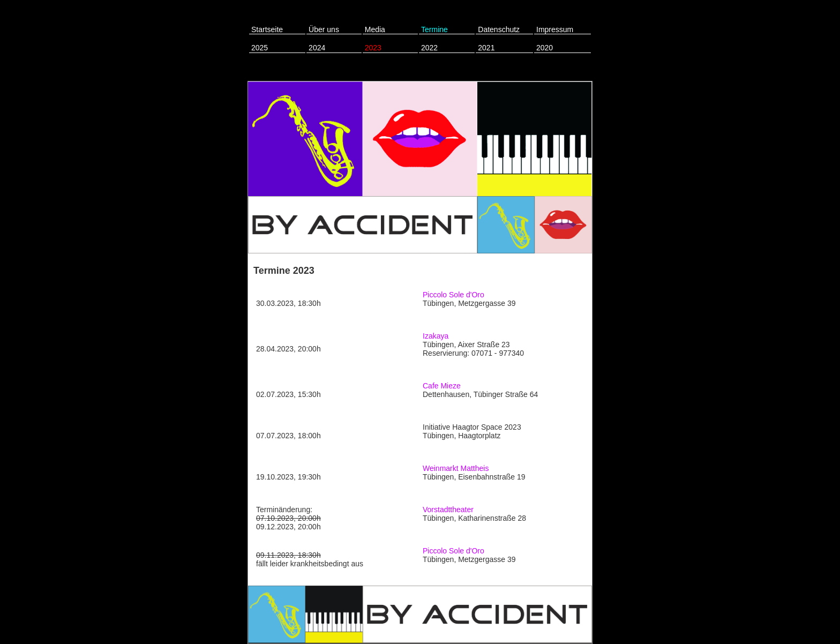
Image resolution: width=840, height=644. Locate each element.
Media (375, 29)
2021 (486, 48)
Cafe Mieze (442, 386)
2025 (260, 48)
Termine (434, 29)
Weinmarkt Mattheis (456, 468)
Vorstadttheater (448, 510)
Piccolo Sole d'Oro (453, 295)
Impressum (555, 29)
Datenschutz (499, 29)
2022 (429, 48)
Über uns (324, 29)
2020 (545, 48)
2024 (317, 48)
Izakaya (436, 336)
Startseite (267, 29)
